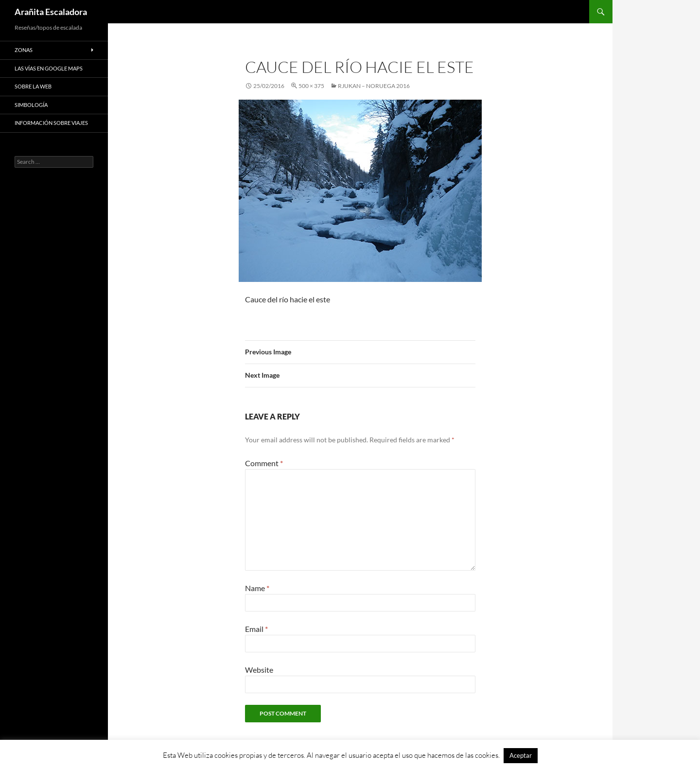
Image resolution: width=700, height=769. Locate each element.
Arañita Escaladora (51, 12)
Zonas (24, 50)
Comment (264, 463)
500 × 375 (311, 86)
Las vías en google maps (49, 68)
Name (257, 588)
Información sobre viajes (51, 123)
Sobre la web (33, 86)
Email (256, 629)
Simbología (31, 105)
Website (259, 670)
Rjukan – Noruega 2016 (374, 86)
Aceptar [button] (521, 755)
